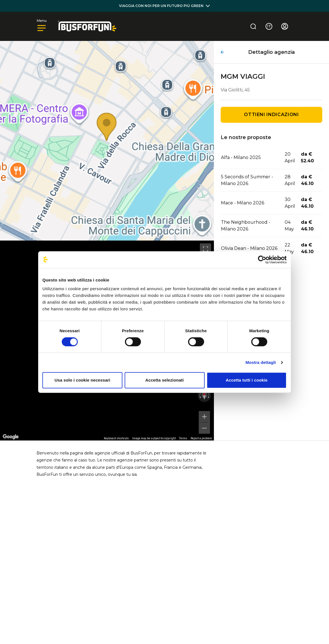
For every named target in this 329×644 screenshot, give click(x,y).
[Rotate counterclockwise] (200, 395)
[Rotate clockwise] (209, 395)
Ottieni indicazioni (271, 115)
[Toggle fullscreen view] (205, 249)
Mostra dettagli (261, 362)
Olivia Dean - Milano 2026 (249, 248)
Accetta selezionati (165, 380)
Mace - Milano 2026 (243, 203)
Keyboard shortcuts (116, 438)
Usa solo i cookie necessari (82, 380)
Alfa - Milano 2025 (241, 157)
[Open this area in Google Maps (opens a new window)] (11, 437)
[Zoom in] (204, 417)
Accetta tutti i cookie (247, 380)
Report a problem (201, 438)
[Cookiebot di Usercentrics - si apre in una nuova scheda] (262, 260)
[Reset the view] (204, 395)
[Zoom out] (204, 428)
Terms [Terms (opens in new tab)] (183, 438)
